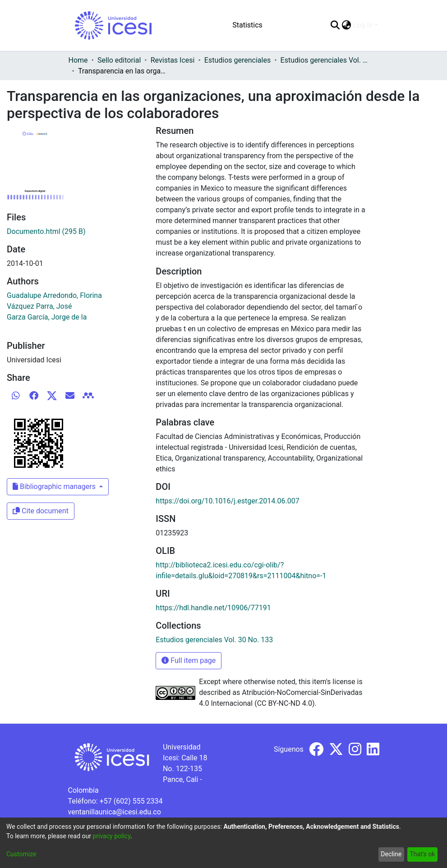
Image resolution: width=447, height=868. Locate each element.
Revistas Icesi (173, 60)
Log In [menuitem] (363, 25)
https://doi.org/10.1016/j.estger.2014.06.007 (227, 501)
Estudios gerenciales (237, 60)
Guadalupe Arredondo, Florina (54, 295)
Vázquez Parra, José (39, 306)
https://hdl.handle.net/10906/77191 (213, 608)
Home (78, 60)
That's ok (422, 854)
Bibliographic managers (55, 487)
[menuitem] (347, 25)
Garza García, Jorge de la (47, 317)
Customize (21, 854)
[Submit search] (335, 25)
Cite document (41, 511)
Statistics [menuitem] (247, 25)
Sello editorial (119, 60)
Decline (391, 854)
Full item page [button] (189, 660)
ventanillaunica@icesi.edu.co (115, 812)
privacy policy (111, 836)
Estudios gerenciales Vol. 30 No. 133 (326, 60)
